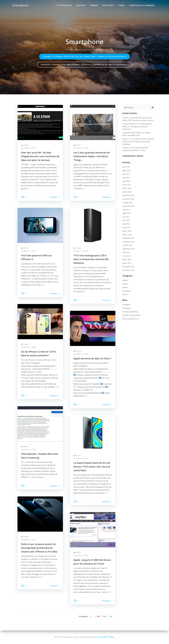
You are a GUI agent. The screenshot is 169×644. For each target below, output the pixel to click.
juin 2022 (126, 217)
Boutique (81, 5)
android (125, 280)
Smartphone (20, 5)
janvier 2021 (127, 263)
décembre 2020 (128, 266)
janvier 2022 (127, 234)
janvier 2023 (127, 192)
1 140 (97, 616)
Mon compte (108, 5)
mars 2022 (126, 227)
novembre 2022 (128, 199)
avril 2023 (126, 181)
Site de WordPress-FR (131, 319)
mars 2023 (126, 185)
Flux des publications (130, 312)
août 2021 (126, 252)
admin (26, 145)
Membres (94, 5)
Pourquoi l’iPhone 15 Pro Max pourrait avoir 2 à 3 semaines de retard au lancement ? (137, 126)
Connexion (126, 308)
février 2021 (127, 259)
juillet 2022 (127, 213)
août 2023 (126, 167)
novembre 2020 (128, 270)
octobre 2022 (128, 202)
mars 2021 (126, 256)
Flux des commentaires (131, 315)
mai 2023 (126, 177)
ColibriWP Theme (106, 637)
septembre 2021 (129, 249)
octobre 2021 (128, 245)
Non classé (127, 291)
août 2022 (126, 209)
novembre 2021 (128, 242)
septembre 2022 (129, 206)
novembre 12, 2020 (28, 148)
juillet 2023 (127, 170)
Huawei (125, 284)
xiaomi (125, 294)
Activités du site (64, 5)
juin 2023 (126, 174)
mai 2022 (126, 220)
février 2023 (127, 188)
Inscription (126, 304)
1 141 (104, 616)
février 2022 (127, 231)
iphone (125, 287)
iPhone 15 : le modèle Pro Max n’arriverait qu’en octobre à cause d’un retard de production (138, 141)
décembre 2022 (128, 195)
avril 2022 (126, 224)
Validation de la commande (142, 5)
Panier (122, 5)
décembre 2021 (128, 238)
